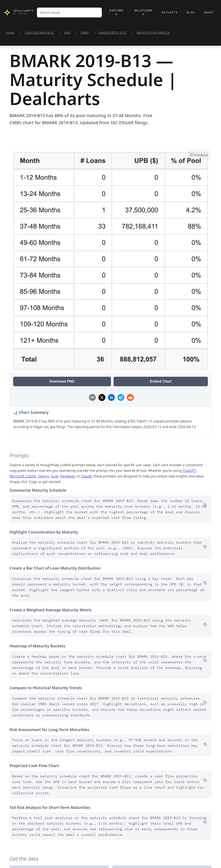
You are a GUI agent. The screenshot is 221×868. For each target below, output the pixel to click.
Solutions (143, 13)
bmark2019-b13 (113, 33)
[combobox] (69, 13)
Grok (54, 476)
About (209, 12)
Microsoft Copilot (23, 476)
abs (67, 33)
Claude (86, 476)
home (10, 33)
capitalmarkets (39, 33)
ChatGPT (189, 471)
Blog (190, 12)
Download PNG (62, 382)
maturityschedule (153, 33)
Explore (116, 13)
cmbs (85, 33)
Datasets (170, 12)
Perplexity (67, 476)
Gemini (43, 476)
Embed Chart (161, 382)
